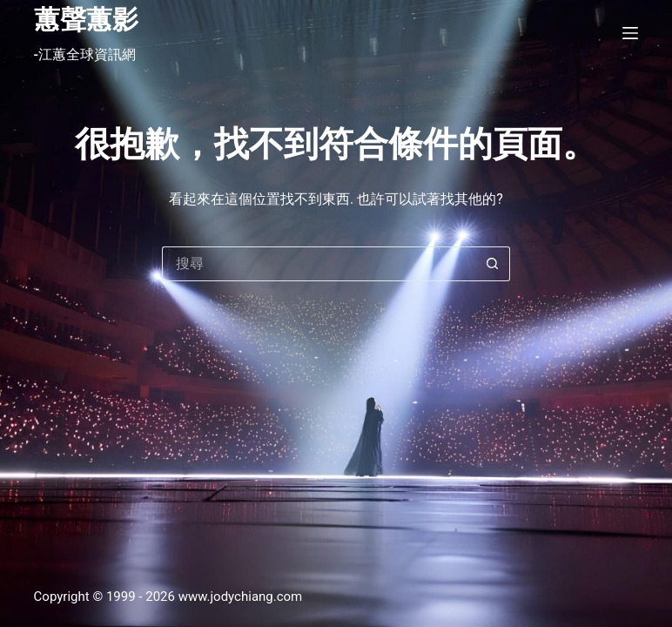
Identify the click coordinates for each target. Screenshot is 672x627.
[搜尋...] (319, 264)
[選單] (630, 33)
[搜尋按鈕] (493, 264)
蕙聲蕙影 (86, 20)
